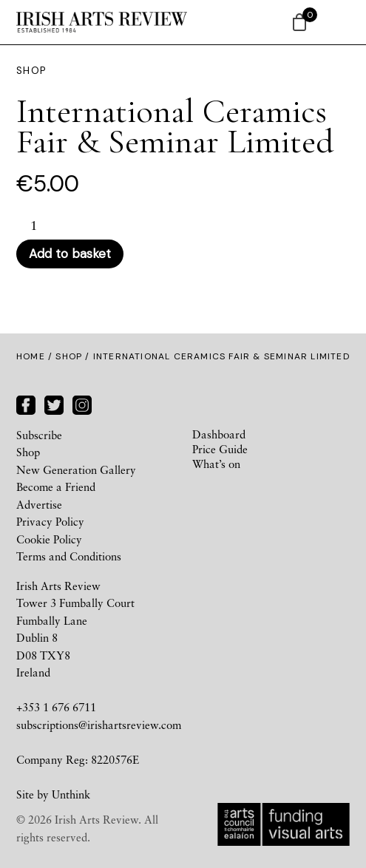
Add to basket (70, 254)
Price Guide (220, 449)
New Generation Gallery (76, 469)
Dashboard (219, 434)
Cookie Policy (49, 539)
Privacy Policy (50, 521)
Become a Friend (56, 486)
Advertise (39, 504)
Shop (69, 356)
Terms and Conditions (69, 556)
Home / (36, 356)
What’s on (216, 464)
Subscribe (39, 435)
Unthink (71, 794)
